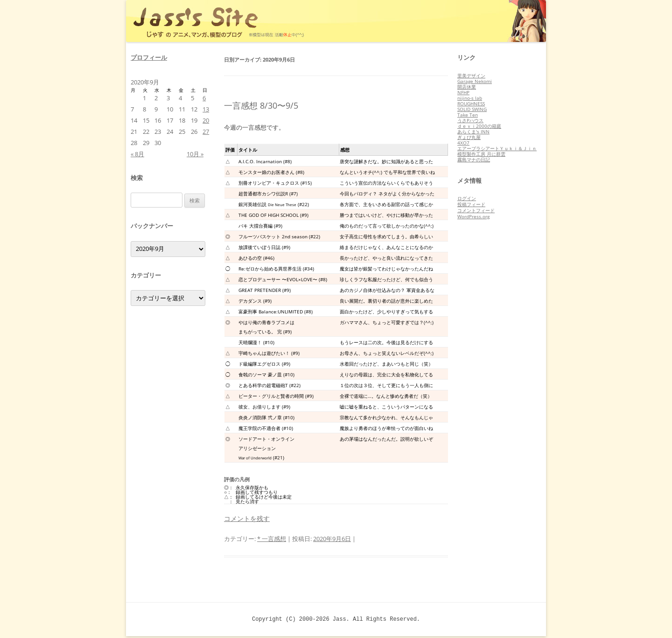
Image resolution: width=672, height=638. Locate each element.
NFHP (463, 92)
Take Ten (468, 115)
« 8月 (137, 154)
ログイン (467, 198)
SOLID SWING (472, 109)
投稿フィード (471, 204)
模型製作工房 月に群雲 (481, 154)
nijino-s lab (470, 98)
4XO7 (463, 143)
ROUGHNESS (471, 104)
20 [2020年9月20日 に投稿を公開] (206, 120)
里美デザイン (471, 76)
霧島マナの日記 (474, 159)
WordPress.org (473, 216)
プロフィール (149, 57)
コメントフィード (476, 210)
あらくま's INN (473, 132)
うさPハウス (470, 120)
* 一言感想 (272, 539)
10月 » (195, 154)
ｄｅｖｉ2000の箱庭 (479, 126)
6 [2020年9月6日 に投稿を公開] (204, 98)
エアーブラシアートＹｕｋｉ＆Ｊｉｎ (497, 148)
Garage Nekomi (475, 81)
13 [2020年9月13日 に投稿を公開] (206, 109)
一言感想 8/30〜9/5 (261, 105)
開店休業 (467, 87)
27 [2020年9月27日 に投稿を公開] (206, 132)
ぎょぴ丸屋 (469, 137)
